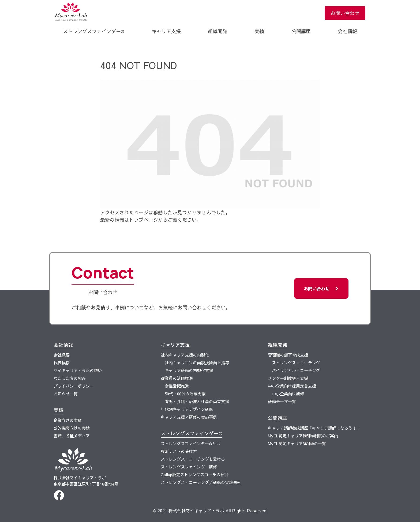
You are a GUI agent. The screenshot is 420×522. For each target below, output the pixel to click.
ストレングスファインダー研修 (189, 467)
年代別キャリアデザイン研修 (187, 409)
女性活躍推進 (177, 386)
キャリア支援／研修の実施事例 (189, 417)
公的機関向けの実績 (72, 428)
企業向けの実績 (68, 420)
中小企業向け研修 (288, 394)
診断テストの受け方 (179, 451)
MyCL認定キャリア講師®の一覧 (297, 443)
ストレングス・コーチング (296, 363)
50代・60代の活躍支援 (185, 394)
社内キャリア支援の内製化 (185, 355)
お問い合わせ (345, 13)
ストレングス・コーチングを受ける (193, 459)
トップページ (144, 220)
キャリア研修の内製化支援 (189, 370)
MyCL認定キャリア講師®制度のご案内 (303, 436)
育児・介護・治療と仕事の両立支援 (197, 401)
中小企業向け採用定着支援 (292, 386)
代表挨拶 (62, 363)
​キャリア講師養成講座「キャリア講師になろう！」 (314, 428)
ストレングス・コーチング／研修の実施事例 (201, 482)
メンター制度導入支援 (288, 378)
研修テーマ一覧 (282, 401)
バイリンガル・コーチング (296, 370)
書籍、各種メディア (72, 436)
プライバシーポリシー (74, 386)
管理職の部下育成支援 (288, 355)
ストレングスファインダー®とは (190, 443)
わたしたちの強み (70, 378)
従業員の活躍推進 (177, 378)
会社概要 (62, 355)
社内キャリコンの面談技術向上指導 (197, 363)
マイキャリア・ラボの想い (78, 370)
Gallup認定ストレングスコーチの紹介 (195, 474)
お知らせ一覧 (66, 394)
